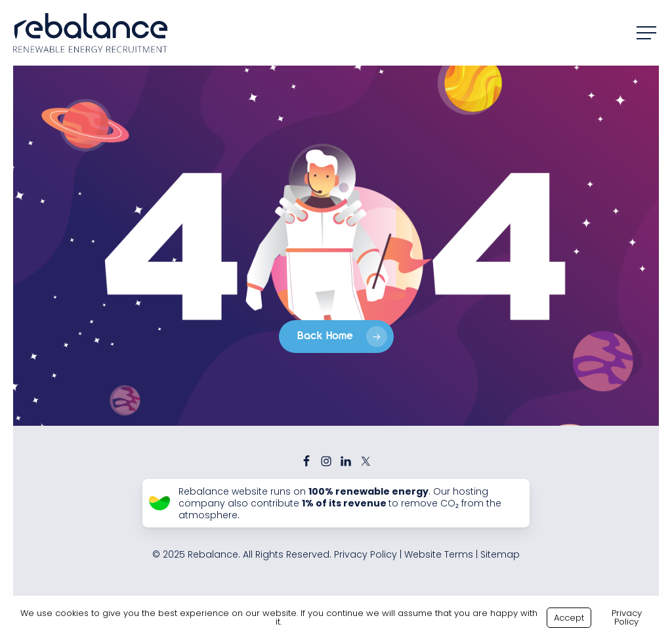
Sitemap (500, 554)
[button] (648, 33)
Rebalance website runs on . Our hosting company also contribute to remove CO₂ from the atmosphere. (340, 504)
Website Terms (439, 554)
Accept (569, 618)
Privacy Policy (366, 554)
